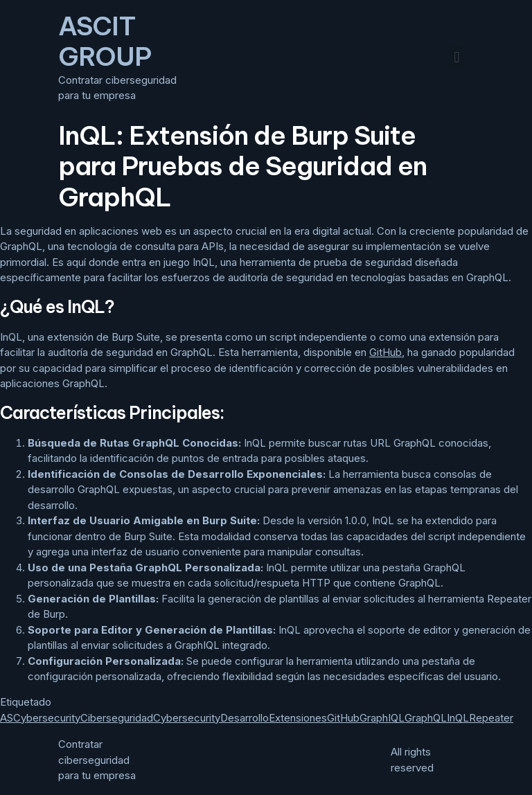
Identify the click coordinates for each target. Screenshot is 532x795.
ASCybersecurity (40, 718)
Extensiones (298, 718)
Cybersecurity (187, 718)
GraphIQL (382, 718)
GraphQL (426, 718)
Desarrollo (245, 718)
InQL (458, 718)
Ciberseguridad (117, 718)
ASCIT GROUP (105, 41)
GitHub (385, 352)
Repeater (491, 718)
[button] (457, 57)
